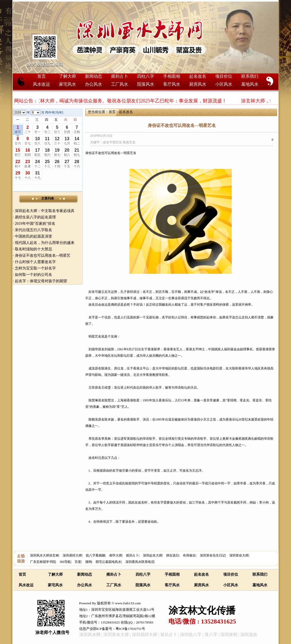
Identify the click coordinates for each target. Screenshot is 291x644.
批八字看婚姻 (95, 555)
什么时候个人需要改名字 (35, 262)
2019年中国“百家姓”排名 (35, 224)
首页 (41, 76)
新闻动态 (94, 76)
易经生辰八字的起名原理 (35, 217)
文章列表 (48, 198)
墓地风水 (250, 84)
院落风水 (146, 84)
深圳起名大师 (153, 555)
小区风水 (224, 84)
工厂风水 (120, 84)
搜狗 (88, 562)
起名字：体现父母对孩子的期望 (41, 281)
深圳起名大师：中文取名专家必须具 (45, 211)
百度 (78, 562)
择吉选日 (172, 555)
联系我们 (250, 76)
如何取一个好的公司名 (33, 275)
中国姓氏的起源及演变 (33, 236)
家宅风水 (68, 84)
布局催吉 (189, 555)
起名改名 (198, 76)
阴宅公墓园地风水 (108, 562)
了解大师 (68, 76)
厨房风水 (198, 84)
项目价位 (224, 76)
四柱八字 (146, 76)
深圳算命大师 (239, 555)
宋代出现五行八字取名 (33, 230)
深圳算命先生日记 (213, 555)
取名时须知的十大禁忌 (33, 249)
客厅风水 (172, 84)
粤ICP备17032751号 (130, 629)
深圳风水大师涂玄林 (44, 555)
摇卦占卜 (120, 76)
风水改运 (41, 84)
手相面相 (172, 76)
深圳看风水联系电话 (140, 562)
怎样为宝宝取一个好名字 (35, 268)
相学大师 (116, 555)
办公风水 (94, 84)
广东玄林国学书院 (43, 562)
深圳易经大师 (72, 555)
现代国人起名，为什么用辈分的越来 (45, 243)
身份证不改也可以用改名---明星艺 (43, 255)
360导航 (65, 562)
